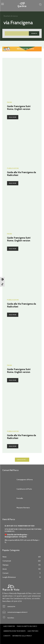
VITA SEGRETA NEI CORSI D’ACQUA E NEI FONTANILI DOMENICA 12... (23, 530)
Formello (20, 498)
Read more (13, 117)
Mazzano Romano (23, 508)
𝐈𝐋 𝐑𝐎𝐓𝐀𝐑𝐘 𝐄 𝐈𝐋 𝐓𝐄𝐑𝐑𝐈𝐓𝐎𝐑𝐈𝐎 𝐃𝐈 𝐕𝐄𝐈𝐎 (20, 526)
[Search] (34, 33)
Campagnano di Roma (25, 480)
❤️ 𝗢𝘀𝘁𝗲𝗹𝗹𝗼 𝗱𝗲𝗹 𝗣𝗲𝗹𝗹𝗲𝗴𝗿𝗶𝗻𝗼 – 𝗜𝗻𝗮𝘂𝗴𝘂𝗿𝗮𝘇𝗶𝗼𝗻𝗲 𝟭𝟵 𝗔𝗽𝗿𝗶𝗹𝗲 (16, 536)
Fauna (10, 102)
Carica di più (22, 460)
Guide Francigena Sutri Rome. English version (19, 108)
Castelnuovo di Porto (24, 489)
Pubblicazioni (13, 168)
